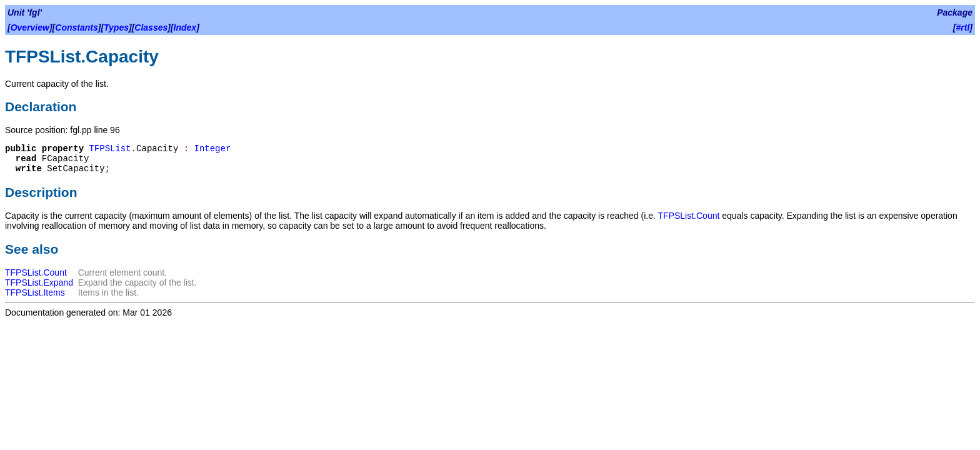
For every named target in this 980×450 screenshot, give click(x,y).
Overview (30, 27)
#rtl (963, 27)
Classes (151, 27)
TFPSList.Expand (39, 282)
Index (185, 27)
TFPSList (110, 149)
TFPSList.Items (35, 292)
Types (116, 27)
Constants (76, 27)
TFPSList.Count (689, 216)
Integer (213, 149)
